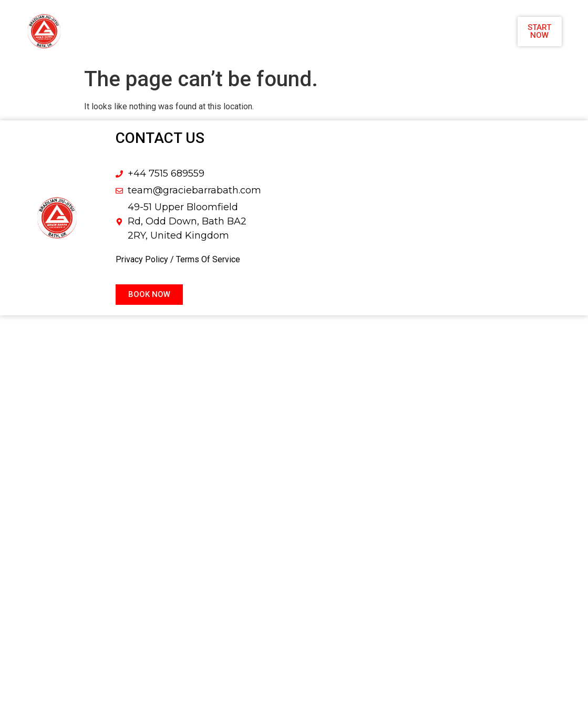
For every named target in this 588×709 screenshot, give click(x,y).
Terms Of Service (208, 259)
